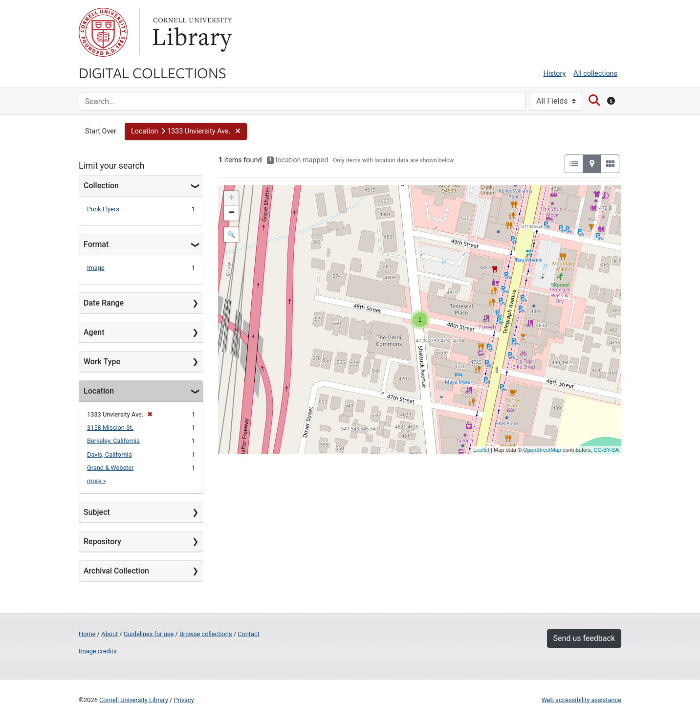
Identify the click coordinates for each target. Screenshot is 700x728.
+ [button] (231, 199)
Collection (101, 186)
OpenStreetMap (542, 450)
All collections (595, 74)
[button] (186, 132)
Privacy (184, 700)
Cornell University (103, 32)
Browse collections (206, 634)
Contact (249, 634)
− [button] (231, 213)
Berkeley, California (113, 441)
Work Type (102, 362)
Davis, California (109, 454)
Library (191, 32)
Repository (102, 541)
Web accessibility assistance (581, 700)
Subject (97, 512)
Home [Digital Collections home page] (87, 634)
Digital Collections (153, 72)
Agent (94, 332)
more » (97, 481)
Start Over (101, 131)
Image (96, 268)
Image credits (98, 651)
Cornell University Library (134, 700)
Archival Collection (116, 571)
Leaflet (481, 450)
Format (96, 244)
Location (99, 391)
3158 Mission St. (110, 428)
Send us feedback (584, 638)
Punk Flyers (103, 209)
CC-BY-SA (606, 450)
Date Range (104, 303)
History (555, 74)
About (109, 634)
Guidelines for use (149, 634)
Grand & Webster (110, 468)
